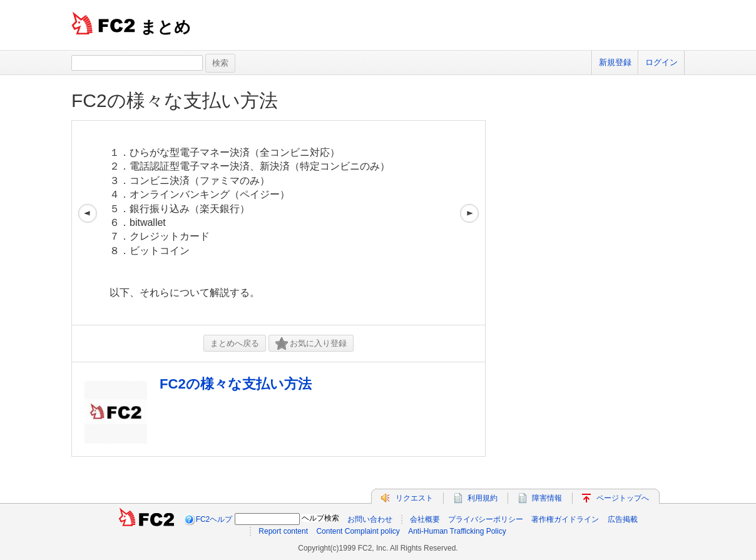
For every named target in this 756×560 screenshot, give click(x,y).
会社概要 (425, 519)
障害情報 (547, 498)
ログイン (661, 62)
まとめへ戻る (235, 343)
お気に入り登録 (311, 344)
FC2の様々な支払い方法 (175, 100)
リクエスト (414, 498)
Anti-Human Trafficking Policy (457, 531)
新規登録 (615, 62)
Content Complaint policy (358, 531)
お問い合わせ (370, 519)
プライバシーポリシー (486, 519)
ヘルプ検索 (320, 518)
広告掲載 (623, 519)
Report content (283, 531)
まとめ (166, 27)
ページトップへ (623, 498)
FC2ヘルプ (214, 519)
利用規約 (483, 498)
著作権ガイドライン (565, 519)
